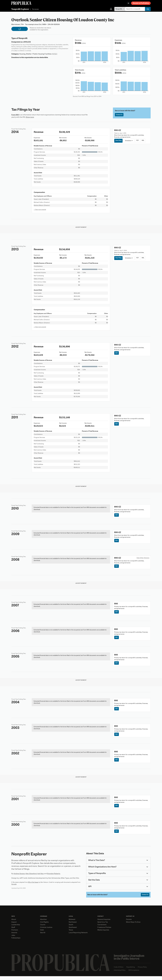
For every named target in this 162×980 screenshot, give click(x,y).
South (71, 928)
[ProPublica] (21, 3)
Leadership (16, 928)
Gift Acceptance (134, 974)
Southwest (73, 931)
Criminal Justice (46, 931)
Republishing (131, 971)
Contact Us (120, 115)
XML (145, 141)
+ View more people (40, 210)
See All (43, 936)
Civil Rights (44, 926)
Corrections (102, 928)
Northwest (73, 926)
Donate (129, 923)
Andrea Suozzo (19, 877)
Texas (71, 934)
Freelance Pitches (104, 931)
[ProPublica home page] (60, 966)
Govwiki (14, 888)
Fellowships (16, 942)
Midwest (72, 923)
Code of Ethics (119, 971)
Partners (15, 934)
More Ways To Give (133, 926)
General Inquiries (104, 923)
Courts (43, 928)
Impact (14, 926)
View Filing (119, 141)
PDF (139, 141)
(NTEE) (55, 54)
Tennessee (35, 9)
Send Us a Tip (103, 926)
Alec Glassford (31, 877)
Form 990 (15, 115)
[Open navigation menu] (128, 3)
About (14, 923)
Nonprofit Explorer (20, 9)
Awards (14, 936)
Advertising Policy (120, 974)
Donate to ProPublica (141, 3)
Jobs (13, 939)
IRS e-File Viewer (33, 886)
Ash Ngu (40, 877)
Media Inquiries (103, 934)
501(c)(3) (27, 42)
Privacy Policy (142, 971)
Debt (42, 934)
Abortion (43, 923)
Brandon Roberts (54, 877)
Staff (13, 931)
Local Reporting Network (78, 936)
